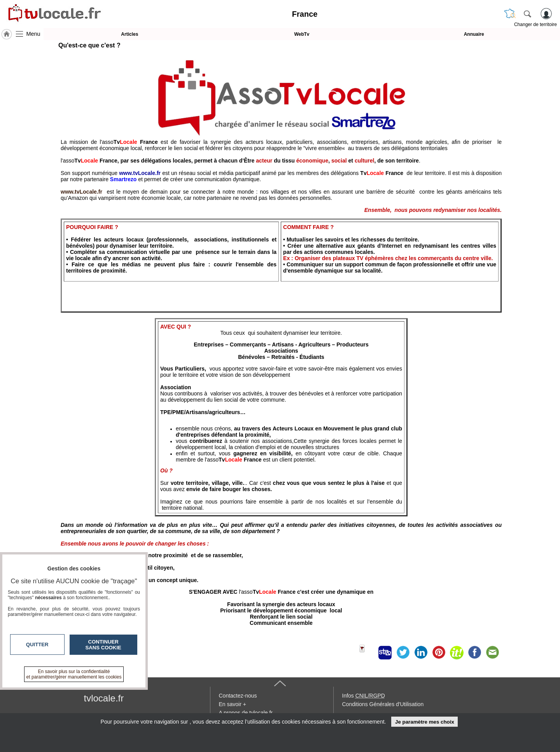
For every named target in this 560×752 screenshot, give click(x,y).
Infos (364, 696)
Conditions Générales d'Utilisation (383, 704)
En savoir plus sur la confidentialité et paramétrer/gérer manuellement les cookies (74, 674)
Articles (129, 34)
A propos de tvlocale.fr (246, 713)
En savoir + (233, 704)
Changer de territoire (535, 24)
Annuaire (474, 34)
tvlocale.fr (104, 698)
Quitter (37, 644)
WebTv (302, 34)
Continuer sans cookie (103, 645)
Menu (33, 34)
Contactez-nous (238, 696)
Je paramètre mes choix (425, 722)
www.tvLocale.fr (81, 192)
